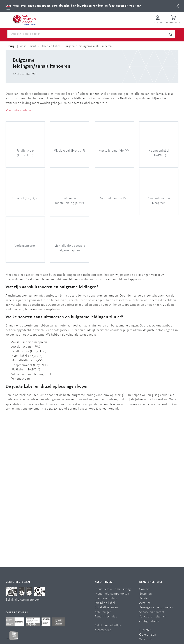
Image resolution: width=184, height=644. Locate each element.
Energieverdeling (106, 598)
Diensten (145, 630)
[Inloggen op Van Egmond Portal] (158, 20)
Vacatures (146, 639)
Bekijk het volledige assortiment (108, 628)
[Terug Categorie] (11, 46)
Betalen (144, 598)
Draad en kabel (105, 603)
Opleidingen (148, 635)
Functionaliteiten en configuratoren (153, 619)
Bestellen (146, 594)
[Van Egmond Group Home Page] (24, 20)
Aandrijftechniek (106, 617)
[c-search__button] (171, 35)
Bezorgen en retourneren (156, 607)
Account (145, 603)
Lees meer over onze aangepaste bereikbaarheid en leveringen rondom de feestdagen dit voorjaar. (73, 6)
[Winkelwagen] (174, 20)
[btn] (177, 6)
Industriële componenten (112, 594)
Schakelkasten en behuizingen (106, 610)
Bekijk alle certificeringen (23, 600)
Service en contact (152, 612)
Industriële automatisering (113, 589)
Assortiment (104, 582)
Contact (145, 589)
